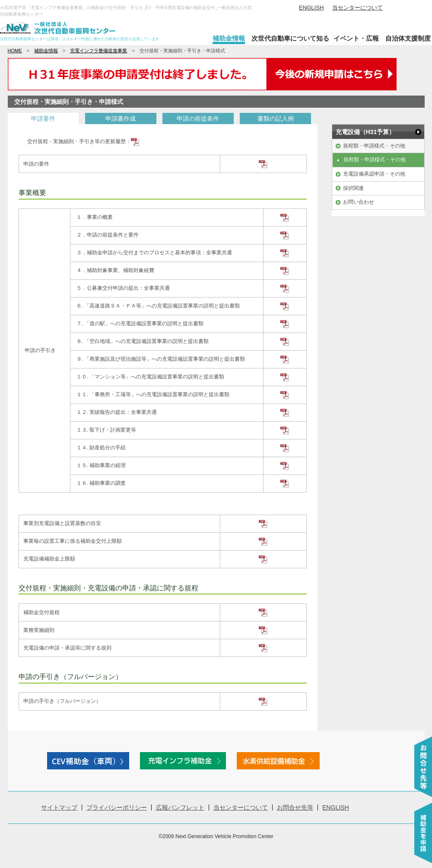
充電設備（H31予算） (365, 132)
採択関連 (353, 188)
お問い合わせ (359, 202)
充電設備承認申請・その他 (374, 174)
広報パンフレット (180, 807)
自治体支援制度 (408, 38)
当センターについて (357, 8)
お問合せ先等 (295, 807)
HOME (15, 51)
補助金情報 (229, 38)
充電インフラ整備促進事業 (98, 51)
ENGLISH (311, 8)
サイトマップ (59, 807)
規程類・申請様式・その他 (374, 146)
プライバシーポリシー (117, 807)
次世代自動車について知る (290, 38)
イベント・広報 (356, 38)
